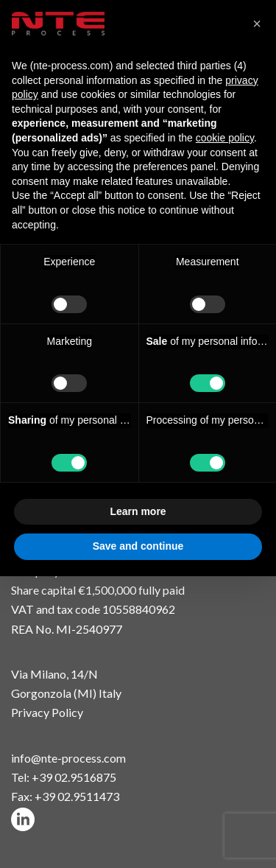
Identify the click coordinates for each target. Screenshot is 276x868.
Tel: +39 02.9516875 (64, 777)
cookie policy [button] (225, 138)
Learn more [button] (138, 511)
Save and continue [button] (138, 546)
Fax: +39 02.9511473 (65, 796)
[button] (257, 24)
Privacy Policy (47, 712)
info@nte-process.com (68, 758)
